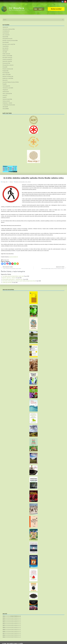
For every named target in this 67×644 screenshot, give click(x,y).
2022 (4, 624)
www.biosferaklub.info (14, 257)
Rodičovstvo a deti (7, 78)
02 (7, 616)
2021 (4, 626)
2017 (4, 633)
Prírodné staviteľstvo (8, 69)
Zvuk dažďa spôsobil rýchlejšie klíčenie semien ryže (13, 276)
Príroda (5, 67)
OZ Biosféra (16, 8)
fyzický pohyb (22, 182)
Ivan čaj (5, 52)
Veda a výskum (7, 94)
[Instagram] (7, 264)
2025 (4, 618)
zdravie (29, 182)
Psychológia (6, 73)
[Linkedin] (10, 264)
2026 (4, 616)
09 (16, 618)
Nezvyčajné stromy (7, 58)
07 (14, 618)
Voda (5, 97)
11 (19, 618)
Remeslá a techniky (7, 76)
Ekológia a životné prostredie (10, 41)
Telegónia (5, 90)
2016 (4, 635)
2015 (4, 637)
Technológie (6, 86)
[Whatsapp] (15, 264)
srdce (26, 182)
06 (12, 618)
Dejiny (5, 37)
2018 (4, 631)
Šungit (5, 84)
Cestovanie (6, 33)
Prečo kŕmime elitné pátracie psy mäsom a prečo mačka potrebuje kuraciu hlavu (19, 281)
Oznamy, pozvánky (7, 59)
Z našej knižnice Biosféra (8, 105)
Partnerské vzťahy (7, 61)
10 (18, 618)
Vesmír (5, 95)
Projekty (5, 71)
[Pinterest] (12, 264)
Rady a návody (7, 75)
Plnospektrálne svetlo (8, 65)
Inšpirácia (5, 50)
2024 (4, 620)
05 (11, 618)
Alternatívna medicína (8, 29)
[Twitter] (5, 264)
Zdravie (5, 109)
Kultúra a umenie (7, 56)
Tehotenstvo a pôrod (8, 88)
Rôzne (5, 80)
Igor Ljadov (5, 48)
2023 (4, 622)
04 (10, 616)
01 (6, 616)
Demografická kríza (7, 39)
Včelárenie (6, 92)
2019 (4, 629)
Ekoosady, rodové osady (8, 44)
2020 (4, 628)
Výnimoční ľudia (7, 99)
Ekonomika (6, 42)
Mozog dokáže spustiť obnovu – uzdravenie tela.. (12, 279)
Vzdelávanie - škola (7, 103)
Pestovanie (6, 63)
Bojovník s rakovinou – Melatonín (9, 278)
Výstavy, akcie (6, 101)
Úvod (36, 9)
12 (20, 618)
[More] (18, 264)
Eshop (41, 9)
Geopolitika (6, 46)
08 (15, 618)
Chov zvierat (6, 35)
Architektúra (6, 31)
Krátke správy (6, 54)
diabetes (17, 182)
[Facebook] (2, 264)
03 (8, 616)
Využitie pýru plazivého (7, 282)
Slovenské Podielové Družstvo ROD (11, 82)
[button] (27, 1)
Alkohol (5, 27)
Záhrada (5, 107)
